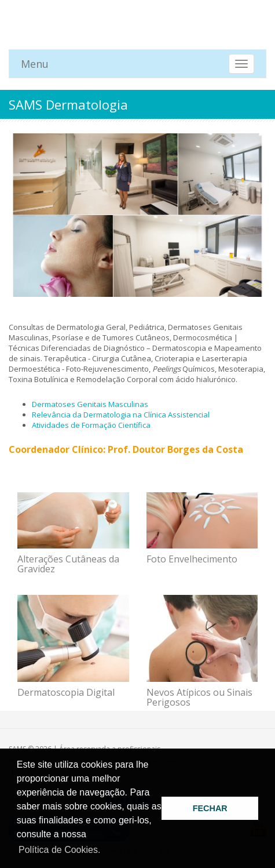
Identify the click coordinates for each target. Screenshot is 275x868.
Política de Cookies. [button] (59, 850)
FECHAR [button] (210, 808)
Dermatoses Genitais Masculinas (90, 404)
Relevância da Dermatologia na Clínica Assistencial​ (121, 415)
